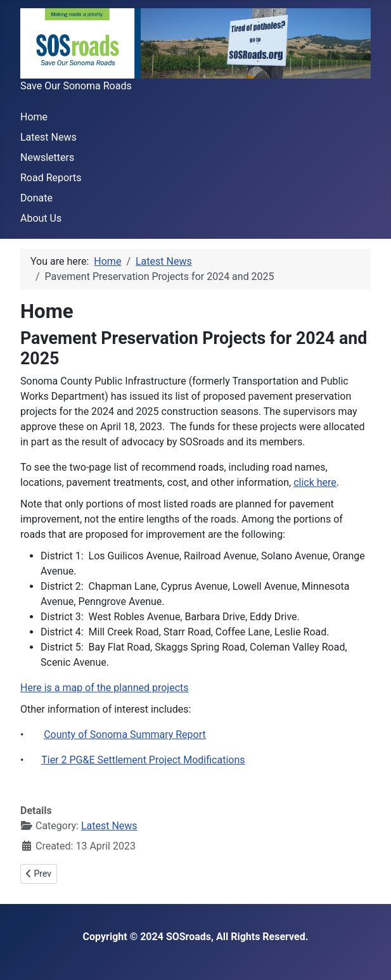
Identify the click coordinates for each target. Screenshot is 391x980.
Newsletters (47, 157)
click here (315, 482)
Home (34, 117)
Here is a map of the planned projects (105, 688)
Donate (36, 198)
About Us (41, 218)
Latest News (48, 137)
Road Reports (51, 178)
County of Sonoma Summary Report (125, 735)
